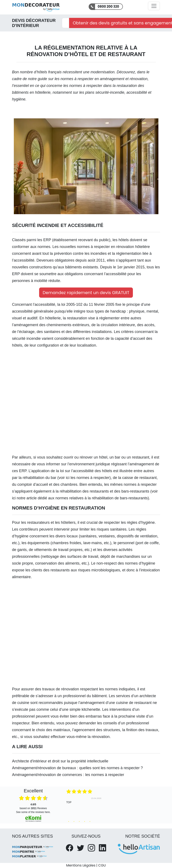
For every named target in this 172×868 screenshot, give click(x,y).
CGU (102, 865)
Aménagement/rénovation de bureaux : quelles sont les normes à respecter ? (77, 768)
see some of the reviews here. (33, 812)
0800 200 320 (108, 6)
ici (68, 478)
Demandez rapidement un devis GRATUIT (86, 293)
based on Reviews (33, 806)
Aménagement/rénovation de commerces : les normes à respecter (68, 775)
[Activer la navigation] (154, 6)
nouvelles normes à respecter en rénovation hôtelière (105, 247)
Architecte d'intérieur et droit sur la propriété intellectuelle (60, 761)
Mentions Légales (81, 865)
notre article (27, 498)
